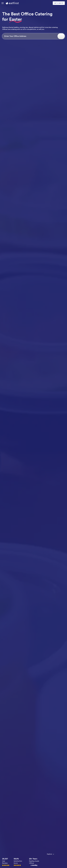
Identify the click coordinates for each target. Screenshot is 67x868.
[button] (3, 3)
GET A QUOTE (59, 3)
